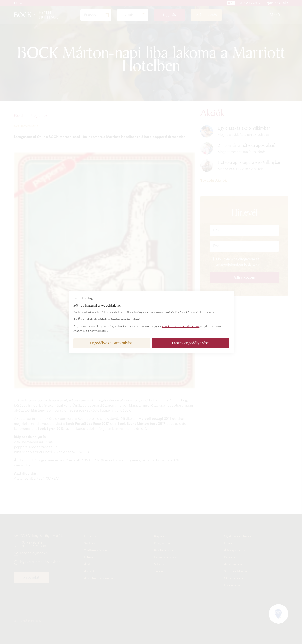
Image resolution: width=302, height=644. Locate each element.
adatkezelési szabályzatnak (181, 326)
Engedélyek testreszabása (112, 343)
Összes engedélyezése (191, 343)
